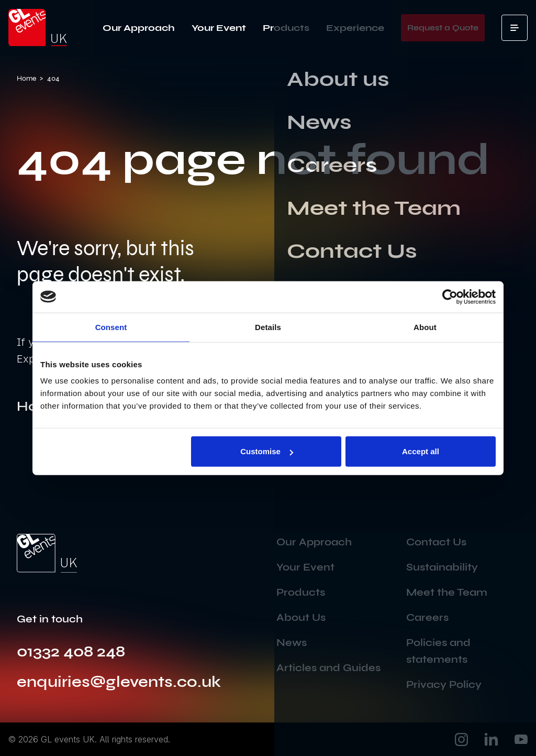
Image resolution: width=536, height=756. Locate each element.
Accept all (421, 451)
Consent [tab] (111, 327)
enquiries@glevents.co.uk (119, 682)
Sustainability (442, 567)
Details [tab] (268, 327)
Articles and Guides (328, 668)
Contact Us (436, 542)
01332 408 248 (71, 651)
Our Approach (139, 28)
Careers (427, 617)
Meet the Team (447, 592)
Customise (267, 451)
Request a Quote (443, 28)
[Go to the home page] (47, 553)
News (292, 643)
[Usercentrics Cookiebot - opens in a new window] (450, 297)
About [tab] (425, 327)
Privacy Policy (444, 684)
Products (286, 28)
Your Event (219, 28)
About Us (301, 617)
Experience (355, 28)
